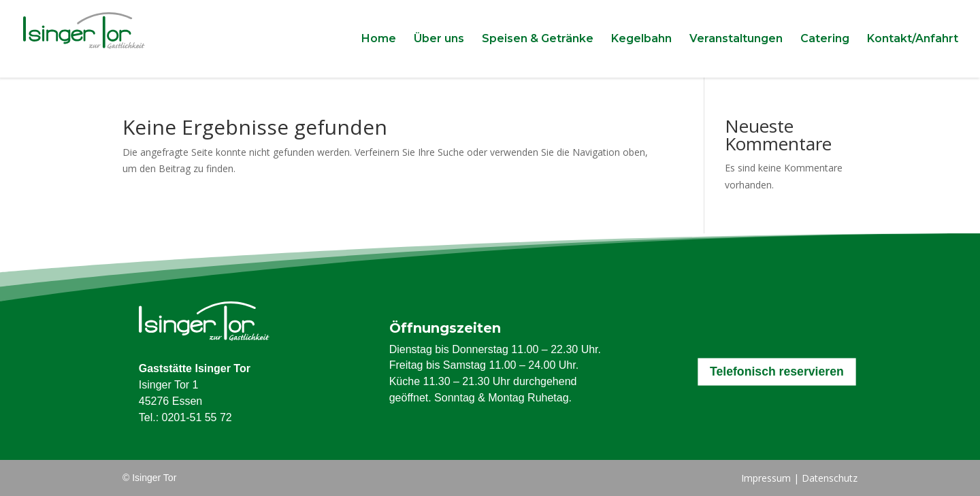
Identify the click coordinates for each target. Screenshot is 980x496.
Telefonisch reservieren (777, 372)
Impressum (766, 478)
